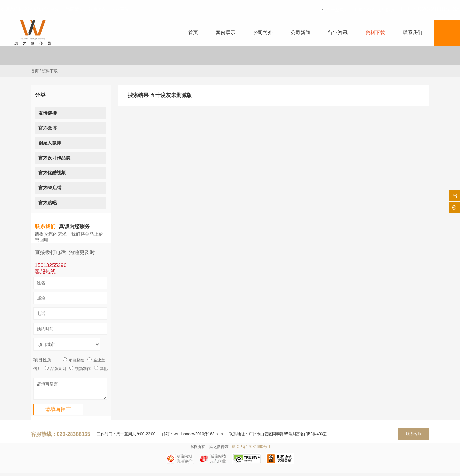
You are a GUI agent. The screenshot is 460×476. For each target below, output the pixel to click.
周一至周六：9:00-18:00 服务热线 (352, 10)
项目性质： (45, 360)
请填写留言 (70, 390)
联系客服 (414, 437)
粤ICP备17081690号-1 (251, 450)
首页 (35, 71)
